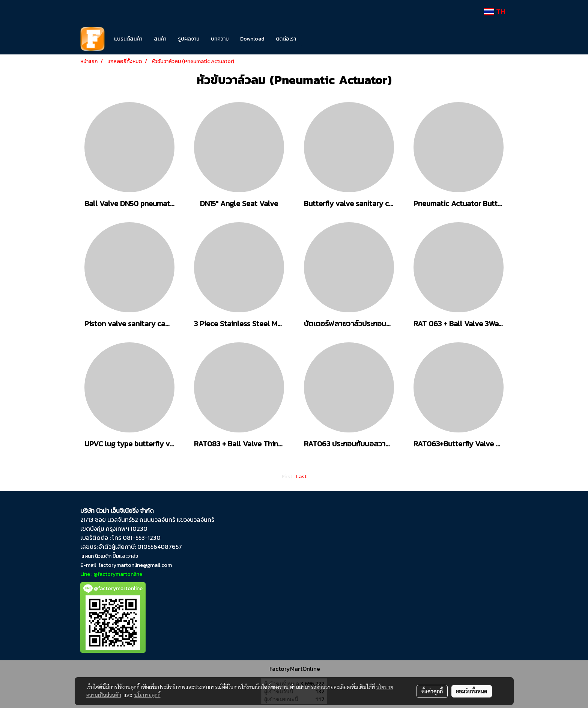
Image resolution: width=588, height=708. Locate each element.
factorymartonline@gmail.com (135, 565)
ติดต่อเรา (286, 39)
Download (252, 39)
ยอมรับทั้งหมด (472, 691)
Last (301, 477)
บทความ (220, 39)
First (287, 477)
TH (495, 12)
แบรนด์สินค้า (128, 39)
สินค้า (160, 39)
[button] (313, 39)
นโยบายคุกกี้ (147, 695)
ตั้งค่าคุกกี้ (432, 691)
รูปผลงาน (189, 39)
